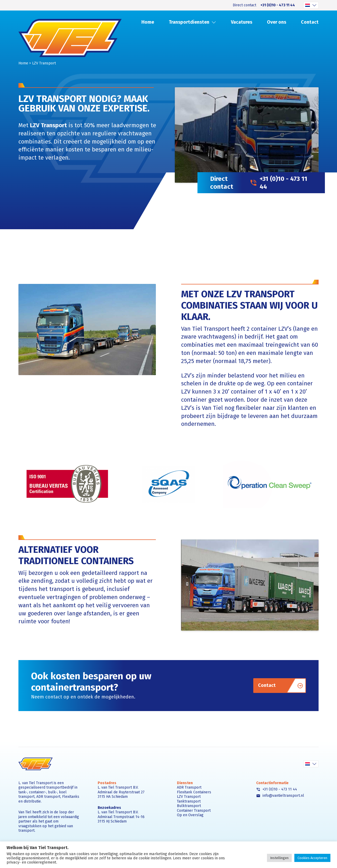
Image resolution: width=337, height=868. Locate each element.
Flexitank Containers (194, 792)
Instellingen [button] (279, 858)
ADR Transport (189, 787)
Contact (310, 22)
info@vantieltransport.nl (280, 796)
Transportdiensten (189, 22)
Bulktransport (189, 806)
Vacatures (242, 22)
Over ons (277, 22)
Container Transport (194, 811)
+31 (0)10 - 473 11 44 (278, 5)
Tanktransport (189, 801)
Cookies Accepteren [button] (312, 858)
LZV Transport (189, 797)
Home (148, 22)
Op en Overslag (190, 815)
